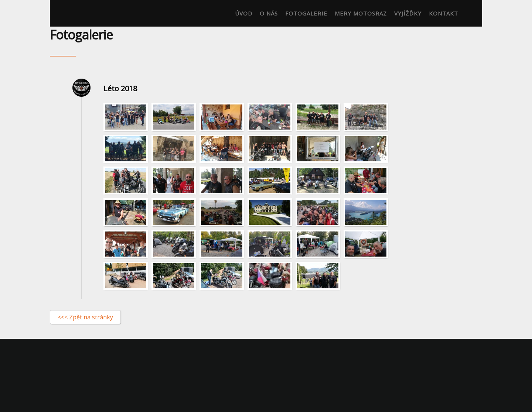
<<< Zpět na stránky (85, 317)
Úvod (244, 13)
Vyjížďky (408, 13)
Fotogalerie (306, 13)
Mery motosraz (361, 13)
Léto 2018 (120, 88)
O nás (269, 13)
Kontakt (444, 13)
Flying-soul (71, 13)
